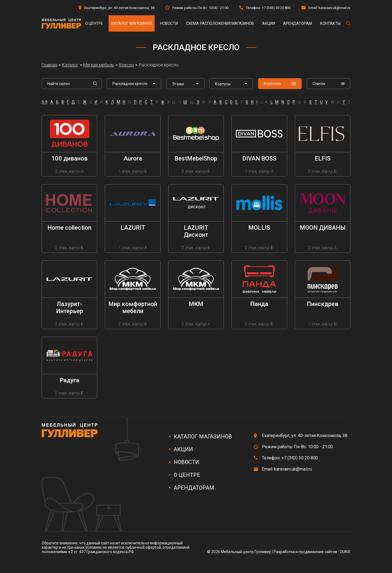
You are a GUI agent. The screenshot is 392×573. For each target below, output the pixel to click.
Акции (269, 23)
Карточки (280, 84)
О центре (94, 23)
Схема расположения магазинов (220, 23)
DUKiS (345, 552)
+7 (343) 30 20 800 (276, 8)
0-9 (45, 102)
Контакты (330, 23)
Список (329, 84)
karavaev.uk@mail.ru (334, 8)
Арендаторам (298, 23)
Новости (169, 23)
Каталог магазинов (132, 23)
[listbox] (185, 84)
